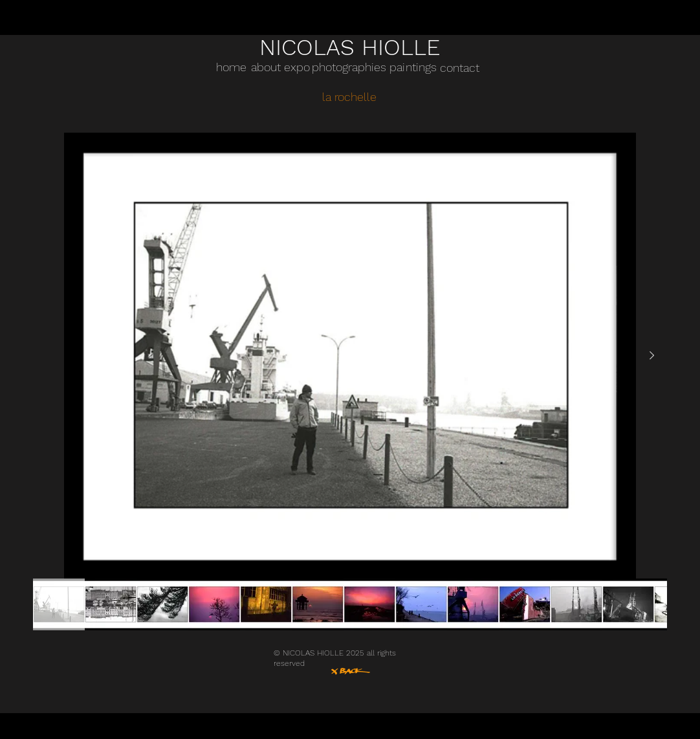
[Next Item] (651, 356)
